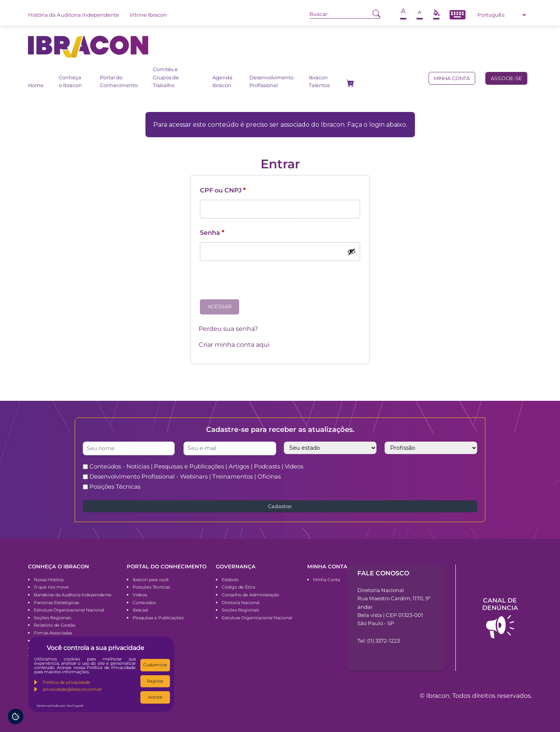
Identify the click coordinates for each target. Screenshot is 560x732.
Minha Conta (326, 580)
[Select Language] (502, 15)
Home (36, 85)
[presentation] (258, 283)
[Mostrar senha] (352, 252)
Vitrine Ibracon (148, 15)
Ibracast (140, 610)
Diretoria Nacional (241, 603)
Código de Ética (238, 587)
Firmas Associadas (53, 633)
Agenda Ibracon (222, 81)
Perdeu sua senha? (228, 329)
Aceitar (155, 697)
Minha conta (452, 78)
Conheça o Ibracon (70, 81)
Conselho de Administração (250, 595)
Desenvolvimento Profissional (271, 81)
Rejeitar (155, 681)
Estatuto (230, 580)
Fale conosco (383, 573)
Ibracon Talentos (319, 81)
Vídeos (140, 595)
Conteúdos (144, 603)
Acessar (220, 307)
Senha (212, 233)
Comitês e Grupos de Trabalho (166, 77)
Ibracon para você (151, 580)
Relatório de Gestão (55, 625)
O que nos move (51, 587)
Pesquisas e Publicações (158, 618)
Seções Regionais (52, 618)
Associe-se (506, 78)
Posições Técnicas (115, 487)
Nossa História (49, 580)
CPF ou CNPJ (223, 190)
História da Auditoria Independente (73, 15)
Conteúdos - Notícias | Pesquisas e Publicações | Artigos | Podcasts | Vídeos (196, 466)
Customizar (155, 665)
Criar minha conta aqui (234, 345)
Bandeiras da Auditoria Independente (73, 595)
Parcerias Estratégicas (56, 603)
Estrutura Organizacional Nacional (69, 610)
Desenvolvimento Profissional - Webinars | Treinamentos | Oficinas (185, 476)
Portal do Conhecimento (119, 81)
